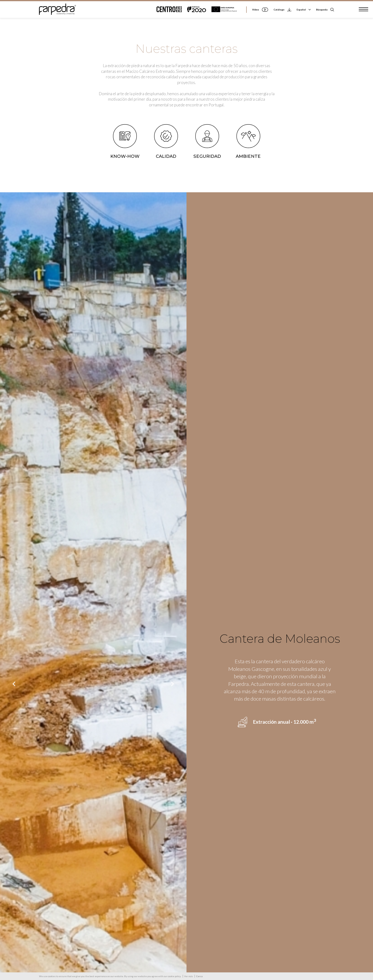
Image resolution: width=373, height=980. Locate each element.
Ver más (189, 976)
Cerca (199, 976)
